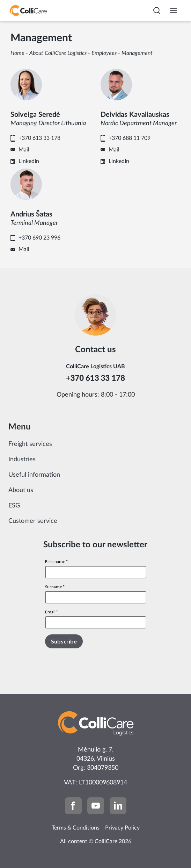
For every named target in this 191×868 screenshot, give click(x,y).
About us (21, 490)
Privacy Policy (122, 828)
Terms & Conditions (76, 828)
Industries (22, 460)
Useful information (34, 475)
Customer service (33, 521)
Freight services (30, 444)
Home (17, 53)
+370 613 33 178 (39, 138)
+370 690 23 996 (39, 238)
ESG (14, 506)
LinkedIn (29, 161)
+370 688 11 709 (130, 138)
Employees (104, 53)
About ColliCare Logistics (58, 53)
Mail (24, 150)
